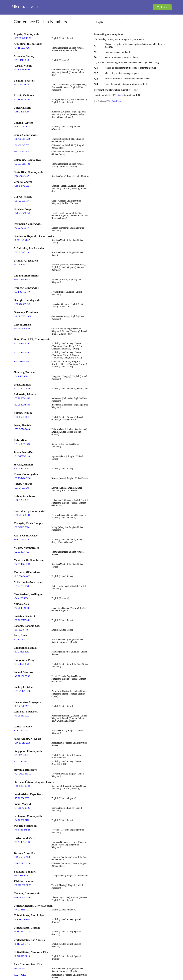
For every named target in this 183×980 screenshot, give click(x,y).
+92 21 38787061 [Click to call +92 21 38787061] (22, 620)
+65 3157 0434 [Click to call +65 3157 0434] (21, 755)
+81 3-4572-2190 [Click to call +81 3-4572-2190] (22, 456)
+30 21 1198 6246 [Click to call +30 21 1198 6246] (22, 329)
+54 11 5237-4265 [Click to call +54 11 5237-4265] (22, 48)
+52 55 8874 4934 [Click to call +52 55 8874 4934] (22, 552)
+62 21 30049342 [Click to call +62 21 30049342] (22, 398)
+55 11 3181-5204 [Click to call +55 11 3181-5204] (22, 99)
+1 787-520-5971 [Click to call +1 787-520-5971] (22, 706)
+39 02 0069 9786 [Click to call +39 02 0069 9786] (22, 444)
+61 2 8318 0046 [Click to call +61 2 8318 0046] (22, 60)
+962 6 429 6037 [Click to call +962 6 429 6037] (22, 469)
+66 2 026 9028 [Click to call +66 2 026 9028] (21, 876)
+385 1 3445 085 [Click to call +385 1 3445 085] (22, 186)
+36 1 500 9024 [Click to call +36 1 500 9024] (21, 376)
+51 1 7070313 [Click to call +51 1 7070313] (21, 639)
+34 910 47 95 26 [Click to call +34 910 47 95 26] (22, 808)
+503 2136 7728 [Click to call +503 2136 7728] (21, 252)
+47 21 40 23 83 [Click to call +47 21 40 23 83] (21, 608)
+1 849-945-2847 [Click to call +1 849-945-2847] (22, 240)
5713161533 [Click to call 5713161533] (19, 968)
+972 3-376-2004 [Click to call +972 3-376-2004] (22, 429)
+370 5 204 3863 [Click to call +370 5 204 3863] (22, 500)
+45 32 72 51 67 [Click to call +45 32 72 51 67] (21, 228)
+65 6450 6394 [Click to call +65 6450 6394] (21, 761)
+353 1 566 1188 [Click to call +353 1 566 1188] (21, 417)
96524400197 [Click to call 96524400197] (20, 975)
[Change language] (108, 22)
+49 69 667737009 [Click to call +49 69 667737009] (22, 316)
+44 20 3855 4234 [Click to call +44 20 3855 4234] (22, 910)
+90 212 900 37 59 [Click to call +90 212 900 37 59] (22, 885)
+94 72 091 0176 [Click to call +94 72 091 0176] (22, 820)
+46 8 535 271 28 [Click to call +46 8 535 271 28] (22, 830)
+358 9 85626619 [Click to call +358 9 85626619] (22, 280)
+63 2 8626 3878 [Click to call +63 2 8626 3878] (22, 664)
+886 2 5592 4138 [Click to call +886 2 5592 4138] (22, 857)
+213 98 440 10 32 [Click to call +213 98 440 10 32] (22, 38)
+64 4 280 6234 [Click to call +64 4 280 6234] (21, 598)
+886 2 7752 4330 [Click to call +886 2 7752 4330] (22, 863)
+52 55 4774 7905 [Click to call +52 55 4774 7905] (22, 564)
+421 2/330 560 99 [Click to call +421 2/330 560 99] (22, 774)
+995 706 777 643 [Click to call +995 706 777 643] (22, 304)
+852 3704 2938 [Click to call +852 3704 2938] (21, 352)
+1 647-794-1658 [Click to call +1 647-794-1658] (22, 127)
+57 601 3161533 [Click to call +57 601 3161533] (22, 164)
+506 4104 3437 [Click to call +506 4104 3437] (21, 176)
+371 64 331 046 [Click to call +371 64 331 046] (22, 488)
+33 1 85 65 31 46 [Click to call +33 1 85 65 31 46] (22, 292)
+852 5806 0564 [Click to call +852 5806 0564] (21, 362)
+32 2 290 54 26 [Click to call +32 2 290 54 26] (21, 85)
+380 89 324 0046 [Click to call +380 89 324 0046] (22, 897)
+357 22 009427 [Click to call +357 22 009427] (21, 201)
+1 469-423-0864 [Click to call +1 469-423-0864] (22, 919)
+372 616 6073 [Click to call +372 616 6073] (21, 265)
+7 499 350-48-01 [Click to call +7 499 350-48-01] (22, 731)
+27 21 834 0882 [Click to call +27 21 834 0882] (22, 798)
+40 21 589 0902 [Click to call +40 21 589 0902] (22, 716)
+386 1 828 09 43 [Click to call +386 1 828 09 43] (22, 786)
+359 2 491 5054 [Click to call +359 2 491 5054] (22, 112)
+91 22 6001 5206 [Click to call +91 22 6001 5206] (22, 389)
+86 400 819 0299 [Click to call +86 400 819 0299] (22, 139)
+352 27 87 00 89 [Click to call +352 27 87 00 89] (22, 515)
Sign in (121, 95)
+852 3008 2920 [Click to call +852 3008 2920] (21, 343)
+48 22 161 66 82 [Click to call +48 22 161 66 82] (22, 676)
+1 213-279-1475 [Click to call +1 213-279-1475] (22, 944)
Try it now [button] (162, 7)
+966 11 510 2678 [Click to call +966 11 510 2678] (22, 743)
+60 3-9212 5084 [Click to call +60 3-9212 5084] (22, 527)
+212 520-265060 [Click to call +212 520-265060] (22, 576)
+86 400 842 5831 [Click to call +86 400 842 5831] (22, 145)
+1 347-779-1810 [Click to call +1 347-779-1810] (22, 956)
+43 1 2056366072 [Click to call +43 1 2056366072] (22, 70)
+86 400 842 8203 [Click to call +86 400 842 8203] (22, 152)
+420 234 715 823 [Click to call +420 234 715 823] (22, 213)
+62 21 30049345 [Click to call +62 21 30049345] (22, 405)
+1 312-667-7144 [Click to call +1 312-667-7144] (22, 932)
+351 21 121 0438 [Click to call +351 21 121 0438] (22, 691)
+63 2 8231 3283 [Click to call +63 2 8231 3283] (22, 652)
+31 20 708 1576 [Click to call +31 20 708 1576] (22, 586)
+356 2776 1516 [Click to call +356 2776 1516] (21, 540)
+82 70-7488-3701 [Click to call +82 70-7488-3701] (22, 478)
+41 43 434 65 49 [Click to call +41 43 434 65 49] (22, 842)
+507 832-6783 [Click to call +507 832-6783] (21, 630)
